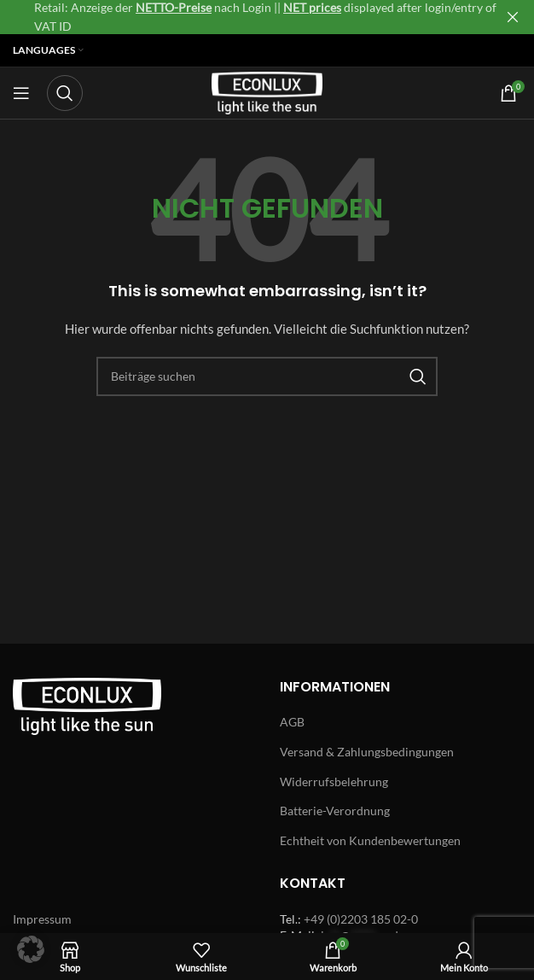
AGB (292, 722)
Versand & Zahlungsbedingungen (367, 752)
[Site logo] (267, 92)
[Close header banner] (513, 17)
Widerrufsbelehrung (334, 782)
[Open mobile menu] (21, 93)
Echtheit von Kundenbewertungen (370, 840)
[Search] (65, 93)
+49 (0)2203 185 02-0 (361, 919)
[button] (31, 949)
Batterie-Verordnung (335, 811)
